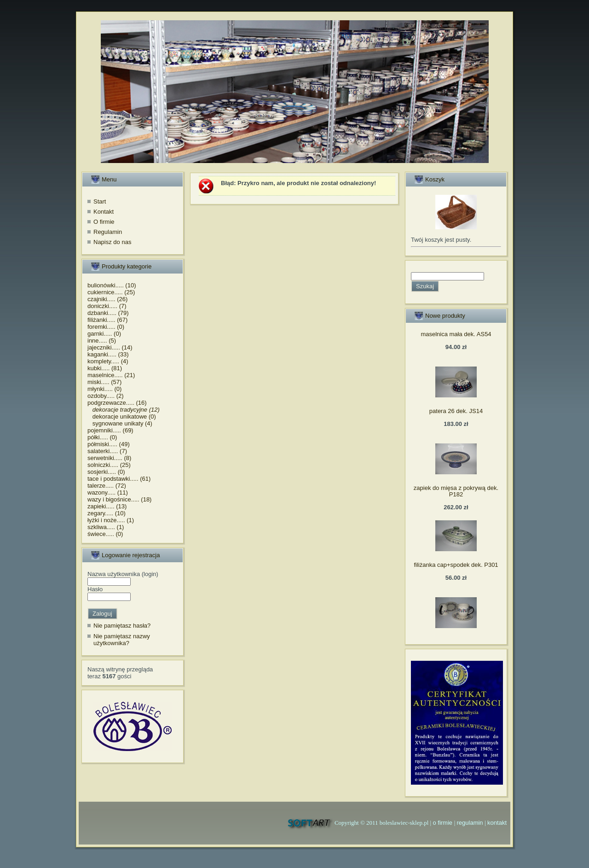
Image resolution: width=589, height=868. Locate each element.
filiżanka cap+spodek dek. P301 (456, 565)
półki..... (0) (102, 437)
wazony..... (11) (108, 492)
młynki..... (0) (104, 389)
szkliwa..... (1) (106, 527)
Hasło (95, 589)
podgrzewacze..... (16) (117, 403)
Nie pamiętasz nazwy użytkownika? (122, 640)
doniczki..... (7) (107, 306)
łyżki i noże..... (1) (111, 520)
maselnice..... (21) (111, 375)
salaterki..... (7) (107, 451)
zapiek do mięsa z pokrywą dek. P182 (456, 491)
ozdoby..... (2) (106, 396)
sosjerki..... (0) (106, 472)
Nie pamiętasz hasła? (122, 626)
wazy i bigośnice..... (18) (119, 499)
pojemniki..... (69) (110, 430)
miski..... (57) (104, 382)
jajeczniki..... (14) (110, 347)
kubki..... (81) (105, 368)
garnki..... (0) (104, 334)
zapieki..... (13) (107, 506)
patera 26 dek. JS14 (456, 411)
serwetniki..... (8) (109, 458)
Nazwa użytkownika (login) (123, 574)
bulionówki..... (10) (112, 285)
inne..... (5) (102, 341)
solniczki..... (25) (109, 465)
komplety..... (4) (108, 361)
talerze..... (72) (107, 486)
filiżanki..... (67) (107, 320)
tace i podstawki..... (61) (119, 479)
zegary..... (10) (107, 513)
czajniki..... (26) (107, 299)
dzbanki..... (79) (108, 313)
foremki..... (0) (106, 327)
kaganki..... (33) (108, 354)
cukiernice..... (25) (111, 292)
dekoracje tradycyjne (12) (124, 410)
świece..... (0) (105, 534)
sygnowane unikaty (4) (120, 423)
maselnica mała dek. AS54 (456, 334)
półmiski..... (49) (109, 444)
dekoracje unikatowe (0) (122, 417)
